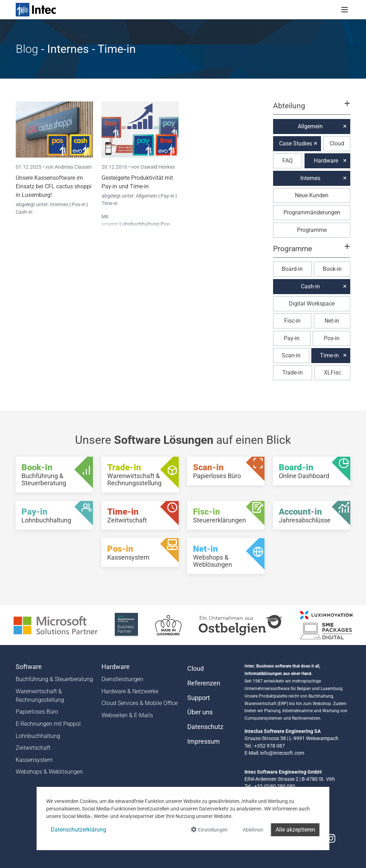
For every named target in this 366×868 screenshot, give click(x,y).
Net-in (332, 321)
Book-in (332, 269)
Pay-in (167, 196)
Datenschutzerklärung (78, 830)
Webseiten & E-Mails (127, 715)
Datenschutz (205, 727)
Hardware (326, 161)
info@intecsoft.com (282, 753)
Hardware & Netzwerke (130, 691)
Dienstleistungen (122, 679)
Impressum (204, 741)
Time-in (110, 203)
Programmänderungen (312, 212)
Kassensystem (34, 760)
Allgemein (147, 196)
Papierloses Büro (37, 712)
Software (29, 667)
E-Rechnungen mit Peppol (48, 724)
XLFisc (332, 373)
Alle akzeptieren (295, 830)
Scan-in (291, 355)
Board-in (292, 269)
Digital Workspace (312, 304)
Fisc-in (292, 321)
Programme (312, 230)
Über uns (200, 712)
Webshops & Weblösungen (49, 772)
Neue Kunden (312, 195)
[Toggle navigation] (345, 10)
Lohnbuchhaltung (38, 736)
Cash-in (24, 212)
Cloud (337, 143)
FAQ (288, 161)
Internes (60, 204)
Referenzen (204, 683)
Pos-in (78, 204)
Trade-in (293, 373)
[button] (312, 109)
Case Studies (296, 143)
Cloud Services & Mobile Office (140, 703)
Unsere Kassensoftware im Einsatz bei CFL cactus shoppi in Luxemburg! (54, 186)
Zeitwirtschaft (33, 748)
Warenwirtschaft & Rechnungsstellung (40, 696)
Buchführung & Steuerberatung (54, 679)
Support (199, 698)
